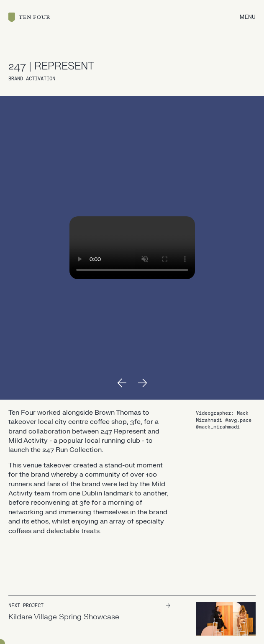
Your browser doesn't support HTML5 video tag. (132, 248)
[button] (122, 383)
